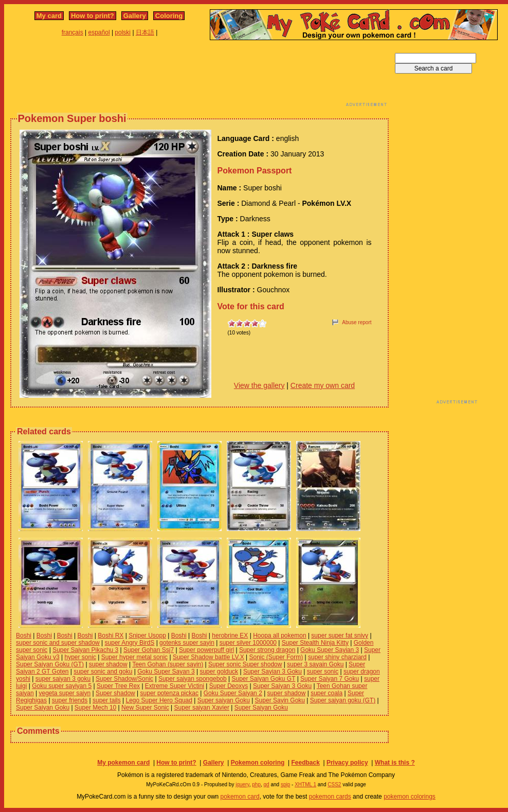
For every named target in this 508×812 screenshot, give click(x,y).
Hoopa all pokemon (279, 636)
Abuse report (357, 322)
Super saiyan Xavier (202, 708)
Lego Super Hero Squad (159, 700)
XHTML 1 (305, 784)
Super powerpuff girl (206, 650)
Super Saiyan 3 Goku (282, 686)
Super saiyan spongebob (193, 679)
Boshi (24, 636)
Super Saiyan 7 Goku (330, 679)
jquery (242, 784)
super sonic (323, 672)
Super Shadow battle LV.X (208, 657)
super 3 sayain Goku (315, 664)
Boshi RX (111, 636)
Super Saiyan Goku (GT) (50, 664)
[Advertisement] (199, 76)
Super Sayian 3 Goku (273, 672)
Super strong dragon (267, 650)
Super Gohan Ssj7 (149, 650)
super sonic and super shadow (58, 643)
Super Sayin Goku (280, 700)
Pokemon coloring (258, 763)
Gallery (135, 16)
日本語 (145, 32)
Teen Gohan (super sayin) (168, 664)
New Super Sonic (145, 708)
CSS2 (334, 784)
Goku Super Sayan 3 (166, 672)
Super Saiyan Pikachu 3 (85, 650)
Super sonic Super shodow (245, 664)
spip (285, 784)
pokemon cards (330, 797)
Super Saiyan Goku (43, 708)
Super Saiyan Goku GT (263, 679)
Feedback (305, 763)
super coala (326, 693)
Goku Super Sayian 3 (330, 650)
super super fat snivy (340, 636)
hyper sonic (80, 657)
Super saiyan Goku (224, 700)
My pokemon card (123, 763)
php (256, 784)
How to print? (93, 16)
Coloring (169, 16)
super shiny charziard (337, 657)
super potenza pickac (169, 693)
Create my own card (323, 385)
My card (49, 16)
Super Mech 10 (95, 708)
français (72, 32)
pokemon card (240, 797)
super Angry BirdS (130, 643)
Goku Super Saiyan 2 (233, 693)
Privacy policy (347, 763)
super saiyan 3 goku (63, 679)
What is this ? (395, 763)
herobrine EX (230, 636)
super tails (107, 700)
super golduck (219, 672)
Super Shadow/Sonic (124, 679)
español (99, 32)
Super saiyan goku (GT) (343, 700)
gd (267, 784)
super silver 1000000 (248, 643)
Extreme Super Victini (175, 686)
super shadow (108, 664)
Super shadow (115, 693)
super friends (70, 700)
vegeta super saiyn (65, 693)
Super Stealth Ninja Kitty (315, 643)
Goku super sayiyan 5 (62, 686)
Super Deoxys (229, 686)
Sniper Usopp (147, 636)
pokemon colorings (410, 797)
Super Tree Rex (118, 686)
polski (123, 32)
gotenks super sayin (187, 643)
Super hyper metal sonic (134, 657)
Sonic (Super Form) (276, 657)
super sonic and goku (103, 672)
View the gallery (259, 385)
